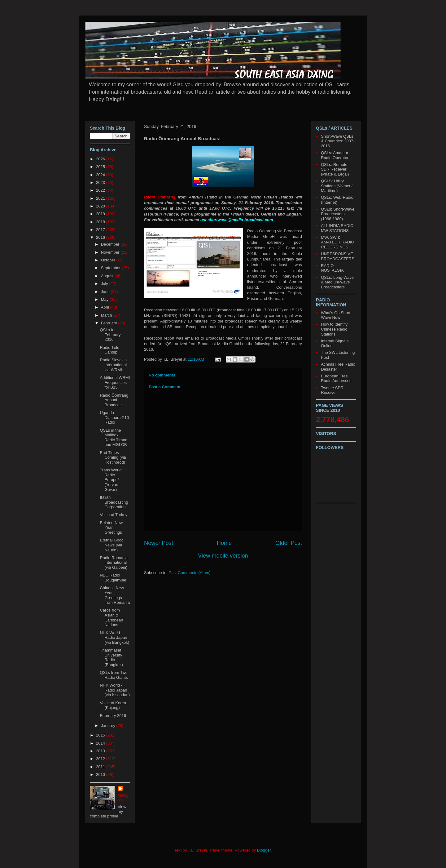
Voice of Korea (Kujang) (113, 705)
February (110, 323)
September (111, 268)
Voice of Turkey (114, 515)
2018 (101, 222)
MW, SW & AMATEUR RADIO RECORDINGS (337, 242)
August (108, 276)
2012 (101, 759)
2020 (101, 206)
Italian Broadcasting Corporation (114, 502)
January (109, 726)
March (107, 315)
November (111, 252)
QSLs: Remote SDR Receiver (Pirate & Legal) (335, 169)
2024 (101, 175)
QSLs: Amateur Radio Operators (336, 155)
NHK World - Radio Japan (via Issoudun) (115, 690)
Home (224, 543)
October (109, 260)
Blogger (264, 850)
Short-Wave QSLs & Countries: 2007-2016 (338, 141)
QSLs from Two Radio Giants (114, 675)
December (111, 244)
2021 (101, 198)
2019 (101, 214)
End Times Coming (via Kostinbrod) (113, 457)
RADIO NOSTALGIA (332, 268)
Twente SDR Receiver (332, 390)
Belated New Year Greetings (111, 527)
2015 (101, 735)
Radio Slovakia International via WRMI (113, 365)
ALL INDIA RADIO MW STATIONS (337, 228)
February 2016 (113, 716)
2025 (101, 167)
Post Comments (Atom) (190, 573)
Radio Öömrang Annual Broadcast (114, 400)
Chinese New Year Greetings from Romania (115, 595)
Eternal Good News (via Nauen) (112, 545)
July (105, 284)
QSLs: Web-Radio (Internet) (337, 200)
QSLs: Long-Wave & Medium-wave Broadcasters (337, 282)
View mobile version (223, 556)
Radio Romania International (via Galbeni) (114, 563)
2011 (101, 767)
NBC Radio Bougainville (113, 578)
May (105, 299)
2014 (101, 743)
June (106, 292)
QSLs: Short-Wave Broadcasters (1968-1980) (338, 214)
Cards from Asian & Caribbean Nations (111, 617)
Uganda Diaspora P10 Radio (114, 417)
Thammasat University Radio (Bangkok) (111, 657)
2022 (101, 190)
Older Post (289, 543)
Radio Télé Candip (109, 350)
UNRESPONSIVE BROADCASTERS (338, 256)
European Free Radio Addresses (336, 378)
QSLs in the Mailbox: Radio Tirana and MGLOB (114, 438)
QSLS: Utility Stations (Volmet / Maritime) (337, 186)
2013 (101, 751)
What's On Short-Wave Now (336, 315)
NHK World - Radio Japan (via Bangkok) (114, 638)
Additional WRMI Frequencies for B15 (115, 382)
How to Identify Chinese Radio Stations (334, 329)
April (106, 307)
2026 (101, 159)
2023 (101, 183)
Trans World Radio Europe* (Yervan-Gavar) (111, 480)
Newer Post (159, 543)
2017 (101, 230)
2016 (101, 237)
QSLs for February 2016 (110, 335)
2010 (101, 775)
